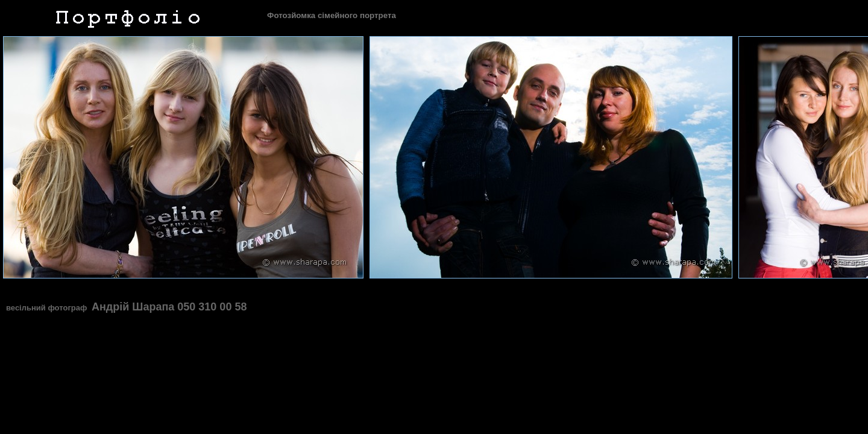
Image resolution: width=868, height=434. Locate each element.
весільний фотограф (48, 308)
